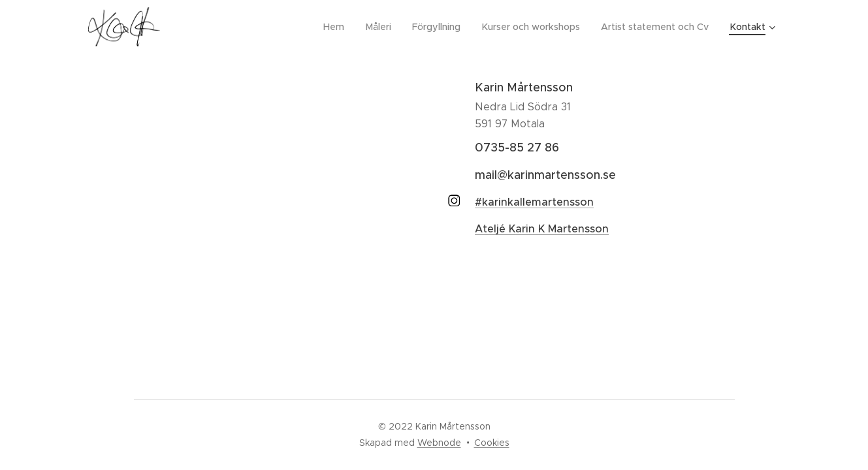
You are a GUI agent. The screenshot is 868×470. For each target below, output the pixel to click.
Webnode (439, 443)
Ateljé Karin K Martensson (542, 229)
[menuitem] (341, 27)
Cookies (492, 443)
